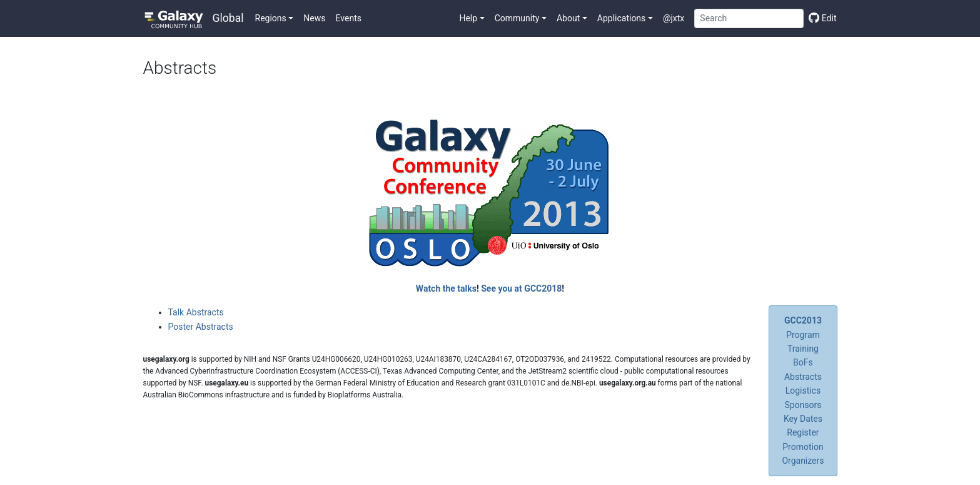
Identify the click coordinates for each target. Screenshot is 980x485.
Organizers (803, 461)
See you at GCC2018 (521, 288)
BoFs (803, 362)
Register (803, 432)
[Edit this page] (820, 18)
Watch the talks (446, 288)
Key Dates (803, 419)
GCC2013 (803, 320)
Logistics (803, 391)
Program (803, 335)
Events (349, 18)
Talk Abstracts (196, 312)
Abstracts (803, 377)
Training (803, 349)
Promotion (803, 447)
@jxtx (674, 18)
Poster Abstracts (201, 327)
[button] (275, 18)
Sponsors (803, 405)
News (314, 18)
